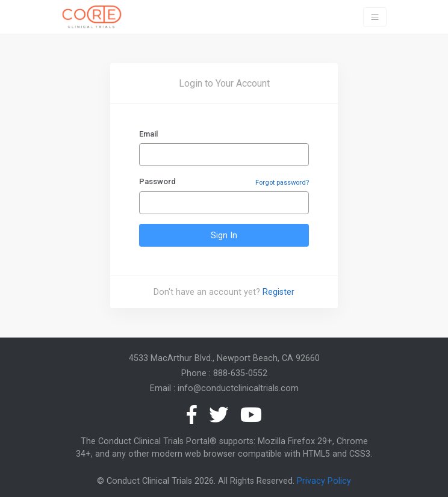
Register (278, 292)
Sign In (224, 235)
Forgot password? (282, 183)
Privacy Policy (324, 481)
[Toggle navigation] (375, 17)
